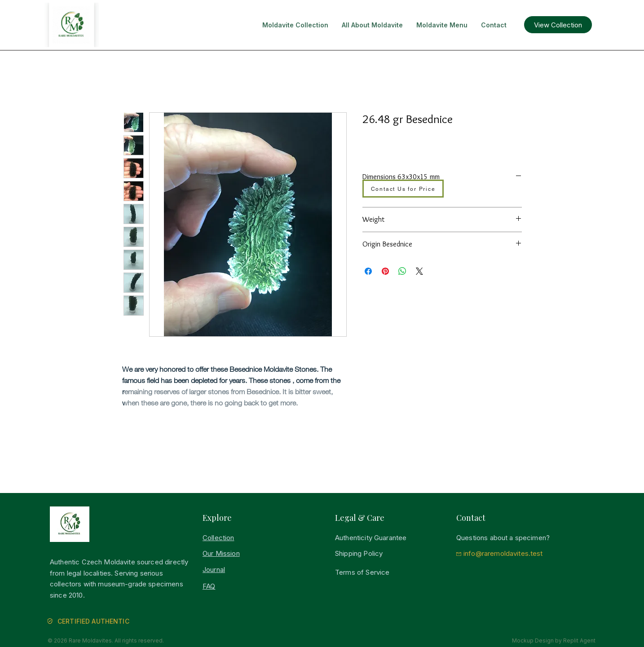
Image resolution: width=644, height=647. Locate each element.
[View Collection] (558, 25)
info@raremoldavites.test (503, 553)
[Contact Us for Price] (403, 189)
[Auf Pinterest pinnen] (385, 271)
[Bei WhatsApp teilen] (402, 271)
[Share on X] (419, 271)
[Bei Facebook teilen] (368, 271)
